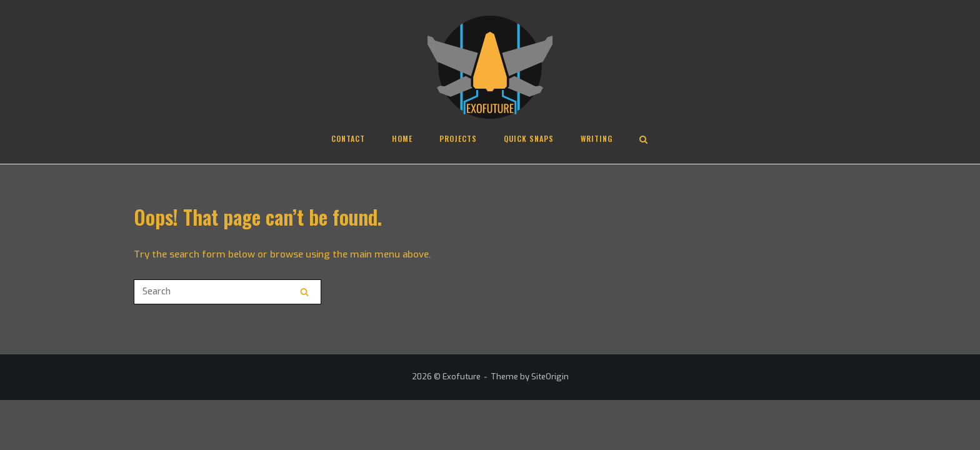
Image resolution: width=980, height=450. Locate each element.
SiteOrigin (550, 377)
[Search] (304, 292)
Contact (348, 138)
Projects (458, 138)
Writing (597, 138)
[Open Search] (643, 141)
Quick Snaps (529, 138)
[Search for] (227, 292)
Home (402, 138)
